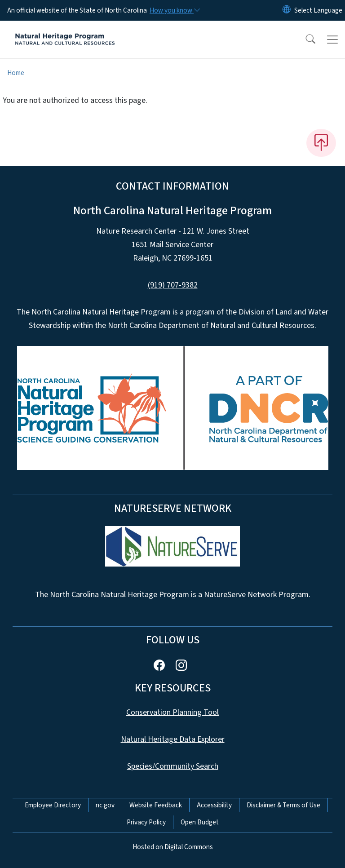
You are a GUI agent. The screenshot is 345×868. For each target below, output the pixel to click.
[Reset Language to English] (287, 10)
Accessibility (214, 805)
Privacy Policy (146, 822)
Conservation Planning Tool (172, 712)
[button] (305, 40)
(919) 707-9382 (173, 285)
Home (16, 73)
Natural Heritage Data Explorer (173, 739)
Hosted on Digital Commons (173, 847)
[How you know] (174, 10)
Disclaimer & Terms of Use (283, 805)
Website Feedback (156, 805)
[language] (318, 10)
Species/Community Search (173, 766)
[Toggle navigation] (332, 40)
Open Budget (200, 822)
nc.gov (105, 805)
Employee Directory (53, 805)
